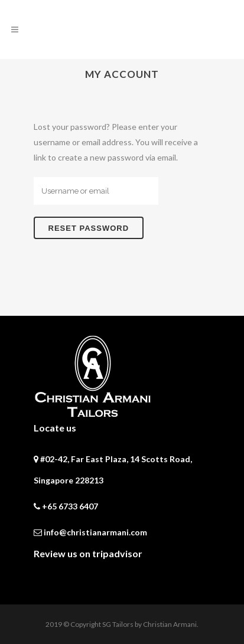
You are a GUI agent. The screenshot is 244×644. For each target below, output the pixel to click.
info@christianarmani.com (95, 532)
